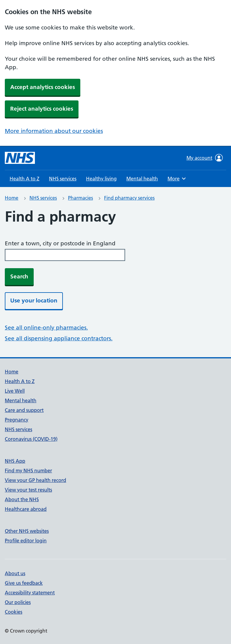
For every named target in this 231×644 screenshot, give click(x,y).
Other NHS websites (27, 531)
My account (205, 158)
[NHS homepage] (20, 158)
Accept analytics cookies (43, 87)
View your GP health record (35, 480)
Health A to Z (25, 179)
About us (15, 573)
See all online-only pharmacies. (46, 328)
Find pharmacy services (129, 198)
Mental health (142, 179)
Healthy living (101, 179)
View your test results (28, 490)
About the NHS (22, 499)
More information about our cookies (54, 131)
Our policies (18, 602)
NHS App (15, 461)
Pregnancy (17, 420)
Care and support (24, 410)
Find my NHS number (28, 471)
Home (12, 198)
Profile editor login (26, 541)
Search (19, 276)
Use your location (34, 301)
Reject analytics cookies (42, 109)
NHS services (63, 179)
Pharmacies (80, 198)
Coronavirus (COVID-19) (31, 439)
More (177, 179)
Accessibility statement (30, 593)
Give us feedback (24, 583)
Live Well (15, 391)
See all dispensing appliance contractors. (59, 338)
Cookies (14, 612)
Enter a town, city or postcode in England (60, 243)
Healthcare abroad (26, 509)
